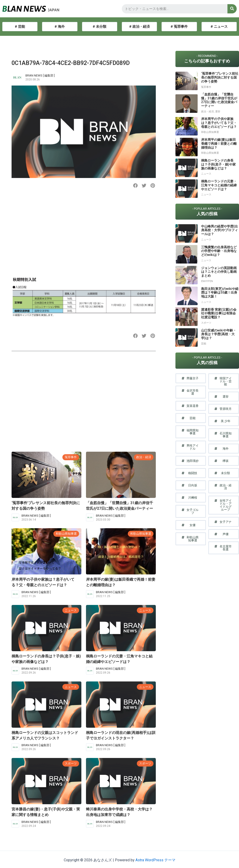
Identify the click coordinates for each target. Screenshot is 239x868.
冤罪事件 (71, 457)
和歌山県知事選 (66, 534)
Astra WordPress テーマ (155, 860)
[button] (136, 186)
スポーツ (71, 763)
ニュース (71, 610)
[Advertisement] (83, 232)
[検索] (232, 9)
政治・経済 (144, 457)
